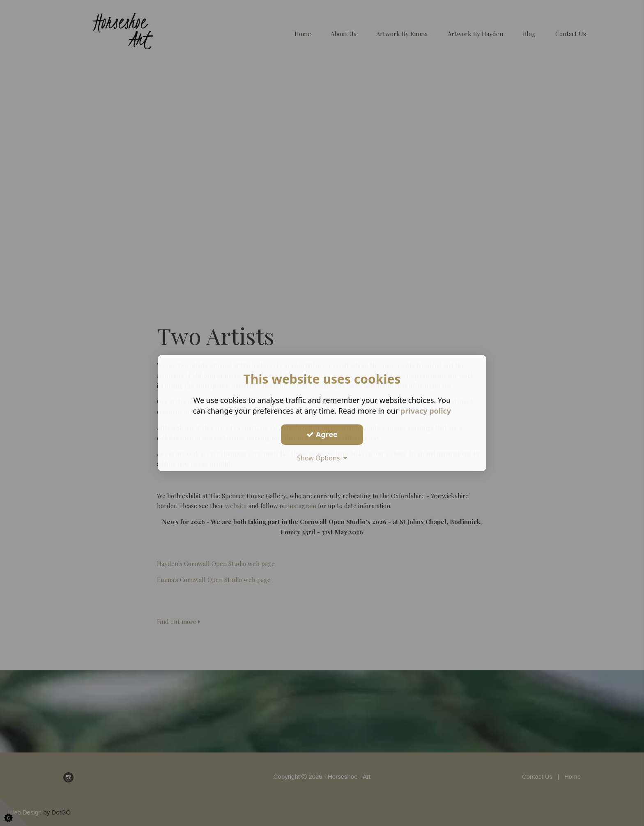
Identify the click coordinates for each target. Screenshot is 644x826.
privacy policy (426, 411)
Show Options (322, 458)
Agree (322, 434)
